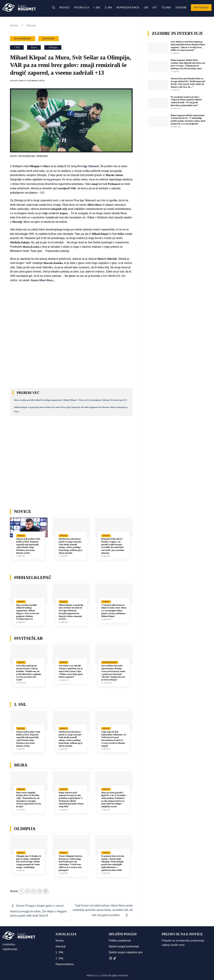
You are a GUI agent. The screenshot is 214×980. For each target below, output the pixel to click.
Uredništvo (9, 944)
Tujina (166, 7)
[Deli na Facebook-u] (21, 891)
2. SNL (109, 7)
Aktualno (201, 7)
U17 (155, 7)
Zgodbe (181, 7)
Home (14, 26)
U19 (146, 7)
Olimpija (53, 47)
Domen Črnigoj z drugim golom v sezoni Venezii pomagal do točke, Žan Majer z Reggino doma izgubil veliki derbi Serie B (38, 911)
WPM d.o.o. (93, 975)
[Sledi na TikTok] (115, 958)
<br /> (71, 455)
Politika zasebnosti (120, 941)
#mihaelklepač (23, 39)
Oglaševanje (10, 949)
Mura (34, 47)
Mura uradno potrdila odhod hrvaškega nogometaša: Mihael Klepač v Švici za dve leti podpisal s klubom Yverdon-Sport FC (71, 400)
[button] (53, 7)
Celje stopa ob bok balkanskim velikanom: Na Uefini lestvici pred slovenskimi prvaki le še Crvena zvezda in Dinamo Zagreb (114, 739)
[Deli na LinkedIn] (46, 891)
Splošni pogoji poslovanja (124, 946)
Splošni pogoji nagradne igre (126, 952)
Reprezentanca (128, 7)
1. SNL (97, 7)
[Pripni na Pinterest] (40, 891)
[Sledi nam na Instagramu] (111, 958)
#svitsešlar (49, 39)
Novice (65, 7)
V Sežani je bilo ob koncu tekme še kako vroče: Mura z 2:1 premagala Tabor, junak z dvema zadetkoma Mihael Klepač (114, 611)
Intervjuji (82, 7)
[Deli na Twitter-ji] (28, 891)
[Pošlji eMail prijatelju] (34, 891)
